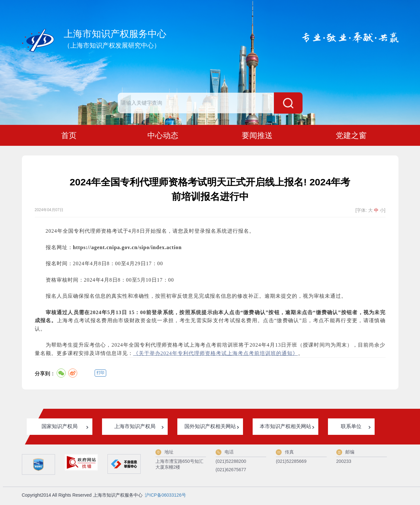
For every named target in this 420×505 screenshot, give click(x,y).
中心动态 (163, 136)
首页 (69, 136)
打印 (100, 374)
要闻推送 (257, 136)
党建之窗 (351, 136)
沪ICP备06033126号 (165, 497)
